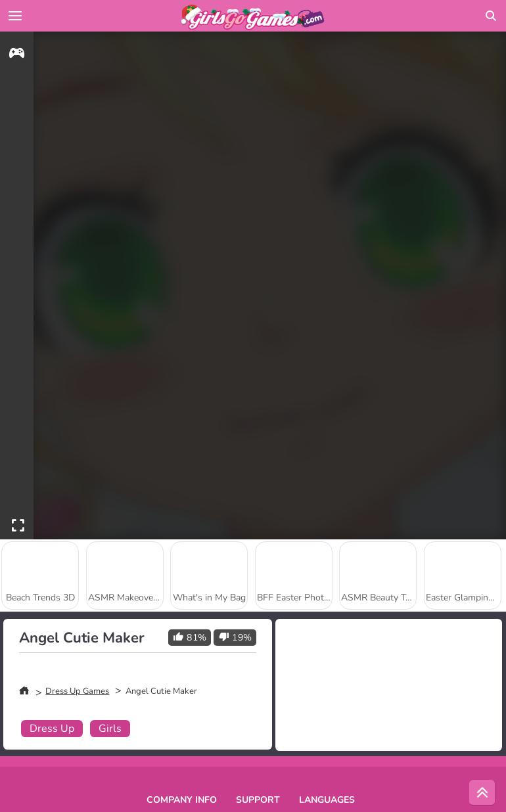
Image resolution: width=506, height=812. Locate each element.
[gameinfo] (17, 55)
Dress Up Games (77, 691)
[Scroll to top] (482, 793)
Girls (110, 729)
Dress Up (52, 729)
